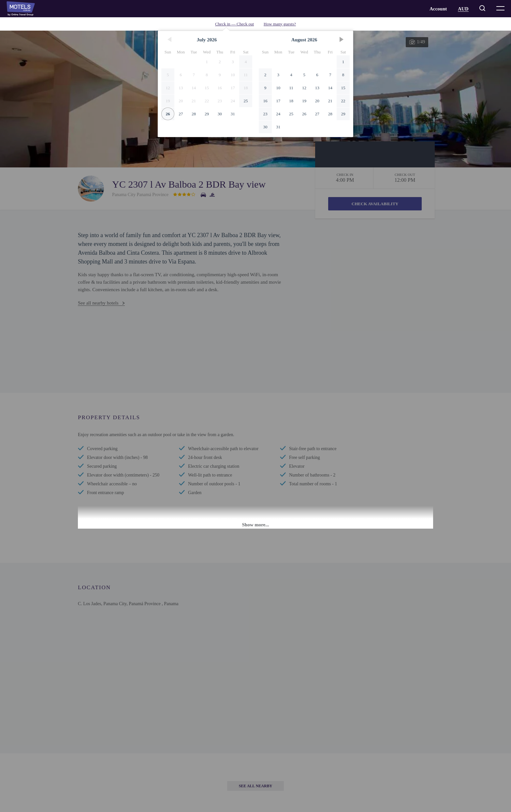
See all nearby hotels (98, 303)
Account (438, 9)
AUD (463, 9)
